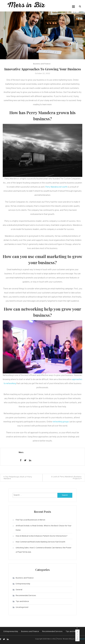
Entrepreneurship (23, 584)
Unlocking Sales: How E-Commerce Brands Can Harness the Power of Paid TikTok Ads (44, 550)
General (19, 590)
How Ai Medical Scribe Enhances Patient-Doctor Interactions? (42, 536)
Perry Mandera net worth (56, 187)
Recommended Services (26, 596)
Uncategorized (22, 607)
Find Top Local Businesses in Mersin (30, 520)
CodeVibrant (80, 639)
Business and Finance (42, 64)
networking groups (61, 422)
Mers (21, 453)
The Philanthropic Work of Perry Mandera (18, 478)
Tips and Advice (22, 601)
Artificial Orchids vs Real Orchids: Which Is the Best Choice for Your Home (44, 528)
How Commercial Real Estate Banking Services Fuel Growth (40, 542)
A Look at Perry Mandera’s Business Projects (66, 478)
